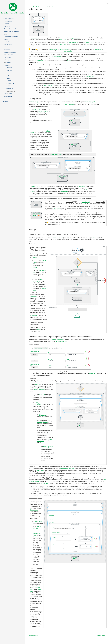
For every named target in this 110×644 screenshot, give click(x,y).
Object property (63, 44)
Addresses (92, 372)
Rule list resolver (49, 433)
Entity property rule (75, 38)
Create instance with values (37, 532)
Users (94, 237)
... (50, 7)
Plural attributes (90, 76)
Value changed (35, 38)
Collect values (38, 519)
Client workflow (53, 49)
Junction (35, 257)
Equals (69, 60)
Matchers (55, 7)
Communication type (62, 340)
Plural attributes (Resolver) (67, 467)
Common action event (58, 237)
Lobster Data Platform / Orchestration (39, 7)
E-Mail (39, 328)
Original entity (63, 40)
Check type (42, 393)
